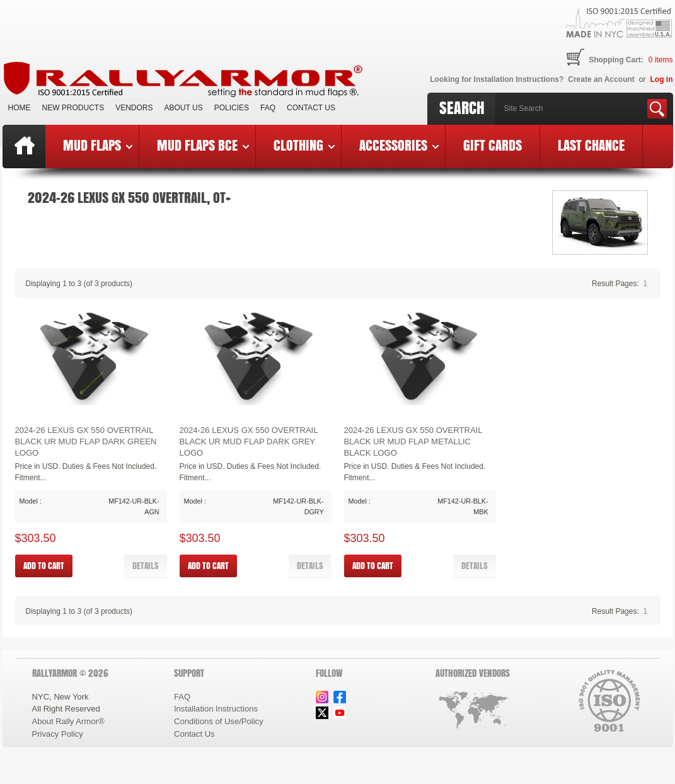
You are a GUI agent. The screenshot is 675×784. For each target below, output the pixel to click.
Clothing (304, 145)
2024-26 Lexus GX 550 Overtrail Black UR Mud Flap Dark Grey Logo (249, 441)
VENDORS (134, 108)
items (661, 60)
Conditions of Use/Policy (219, 721)
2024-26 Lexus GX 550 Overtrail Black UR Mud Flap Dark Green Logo (86, 441)
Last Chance (591, 145)
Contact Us (311, 108)
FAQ (268, 108)
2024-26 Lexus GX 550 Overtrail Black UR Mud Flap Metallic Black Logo (413, 441)
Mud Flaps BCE (203, 145)
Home (20, 108)
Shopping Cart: (616, 60)
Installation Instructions (216, 709)
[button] (146, 566)
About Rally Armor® (68, 721)
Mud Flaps (98, 145)
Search (462, 108)
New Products (73, 108)
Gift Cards (493, 145)
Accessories (399, 145)
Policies (232, 108)
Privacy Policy (58, 734)
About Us (184, 108)
